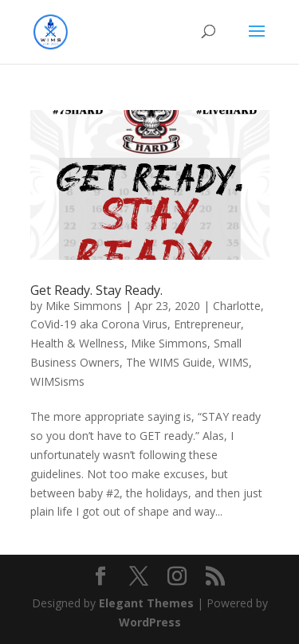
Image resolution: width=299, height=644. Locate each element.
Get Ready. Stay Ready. (96, 290)
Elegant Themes (146, 603)
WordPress (150, 622)
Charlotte (237, 306)
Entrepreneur (207, 324)
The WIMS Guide (169, 362)
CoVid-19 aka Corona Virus (99, 324)
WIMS (234, 362)
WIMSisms (57, 381)
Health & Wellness (77, 343)
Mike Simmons (84, 306)
